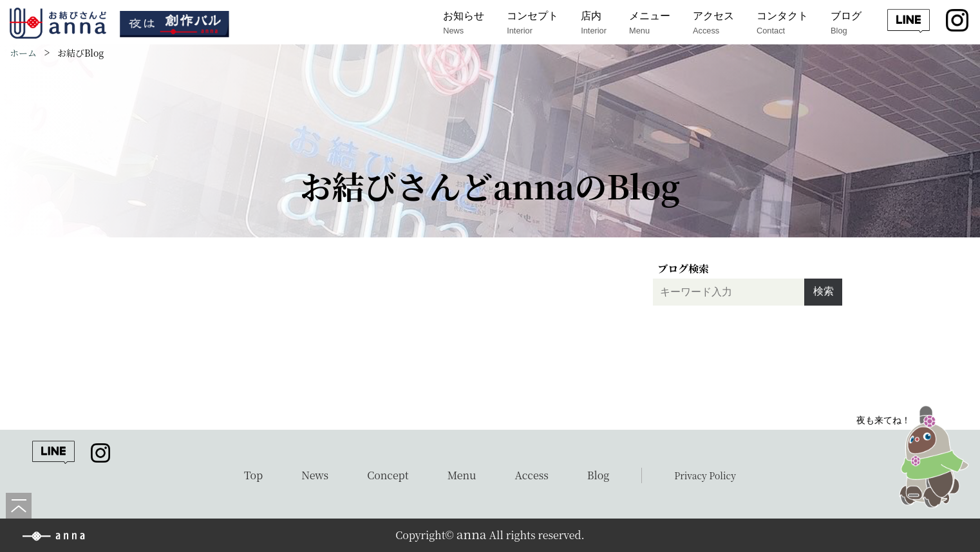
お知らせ (464, 23)
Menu (462, 475)
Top (253, 475)
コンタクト (782, 23)
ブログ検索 (683, 269)
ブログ (846, 23)
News (315, 475)
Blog (598, 475)
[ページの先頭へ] (19, 506)
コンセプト (532, 23)
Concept (388, 475)
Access (532, 475)
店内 (594, 23)
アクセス (713, 23)
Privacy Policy (705, 475)
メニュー (650, 23)
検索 (824, 291)
